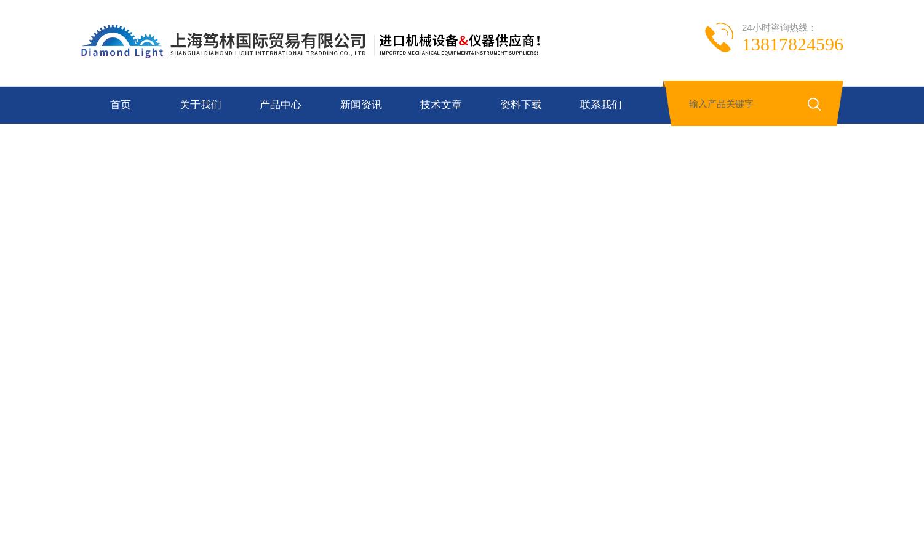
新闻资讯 (361, 105)
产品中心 (281, 105)
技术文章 (441, 105)
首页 (121, 105)
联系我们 (601, 105)
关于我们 (201, 105)
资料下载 (521, 105)
